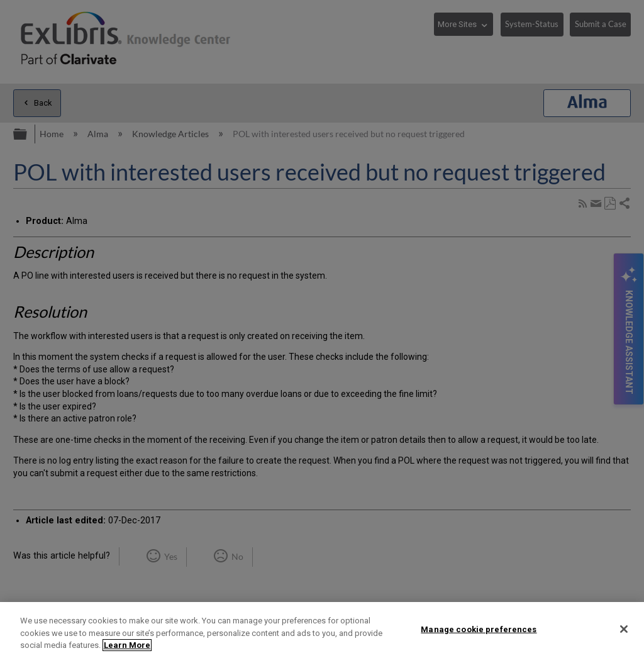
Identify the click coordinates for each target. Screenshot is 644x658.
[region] (322, 630)
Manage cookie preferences (479, 629)
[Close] (624, 629)
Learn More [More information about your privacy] (127, 645)
